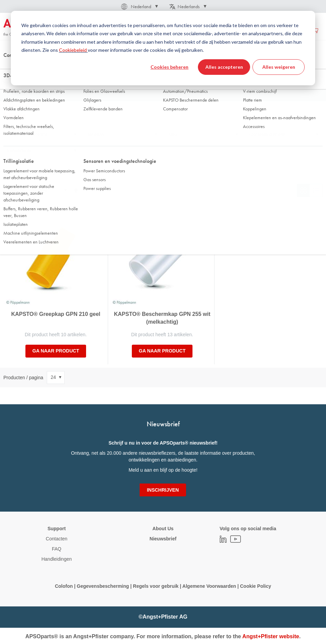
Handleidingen (57, 559)
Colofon (64, 586)
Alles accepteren (224, 67)
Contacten (57, 539)
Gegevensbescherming (103, 586)
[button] (139, 6)
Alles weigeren (279, 67)
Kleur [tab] (173, 134)
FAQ (57, 549)
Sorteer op (14, 190)
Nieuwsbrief (163, 539)
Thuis (8, 67)
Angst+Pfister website (271, 636)
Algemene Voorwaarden (210, 586)
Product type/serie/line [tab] (27, 134)
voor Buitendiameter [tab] (267, 134)
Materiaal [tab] (96, 134)
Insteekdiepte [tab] (19, 151)
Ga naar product (56, 351)
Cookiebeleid (73, 50)
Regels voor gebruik (156, 586)
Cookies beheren (169, 67)
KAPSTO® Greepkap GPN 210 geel (56, 314)
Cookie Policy (255, 586)
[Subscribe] (163, 490)
